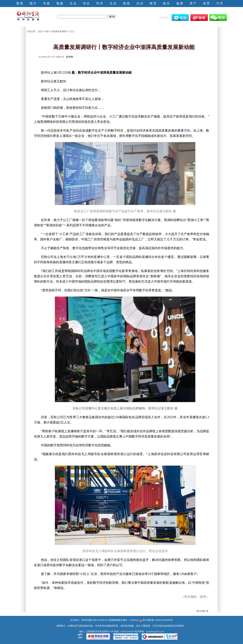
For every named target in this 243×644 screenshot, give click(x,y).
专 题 (46, 3)
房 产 (193, 3)
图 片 (33, 3)
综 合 (86, 3)
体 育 (206, 3)
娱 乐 (166, 3)
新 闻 (20, 3)
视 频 (60, 3)
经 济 (100, 3)
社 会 (73, 3)
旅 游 (126, 3)
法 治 (140, 3)
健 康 (180, 3)
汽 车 (220, 3)
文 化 (113, 3)
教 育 (153, 3)
